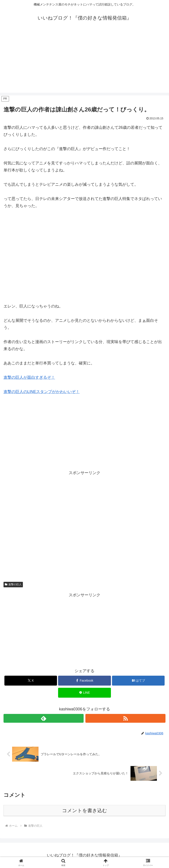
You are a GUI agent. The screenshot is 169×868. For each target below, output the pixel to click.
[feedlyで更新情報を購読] (44, 718)
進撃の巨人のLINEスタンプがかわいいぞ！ (42, 392)
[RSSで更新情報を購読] (125, 718)
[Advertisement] (84, 62)
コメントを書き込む (85, 811)
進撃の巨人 (13, 584)
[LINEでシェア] (84, 693)
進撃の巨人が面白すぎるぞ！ (29, 377)
